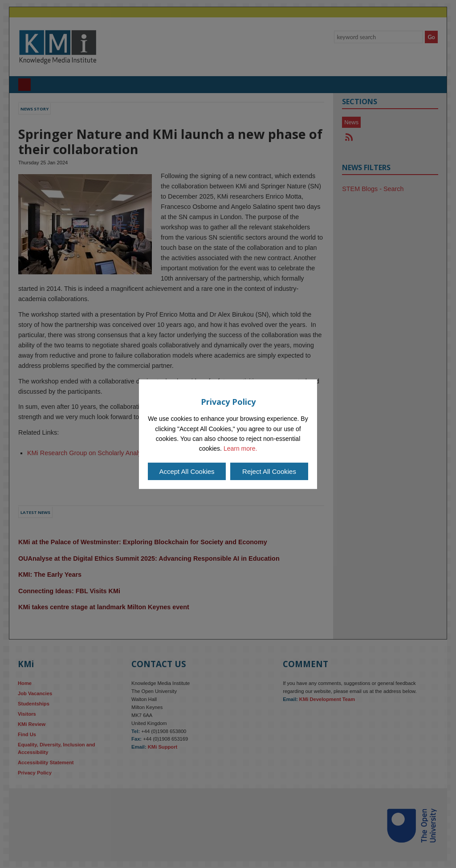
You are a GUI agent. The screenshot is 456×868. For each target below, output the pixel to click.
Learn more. (240, 448)
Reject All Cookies (269, 471)
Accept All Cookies (187, 471)
